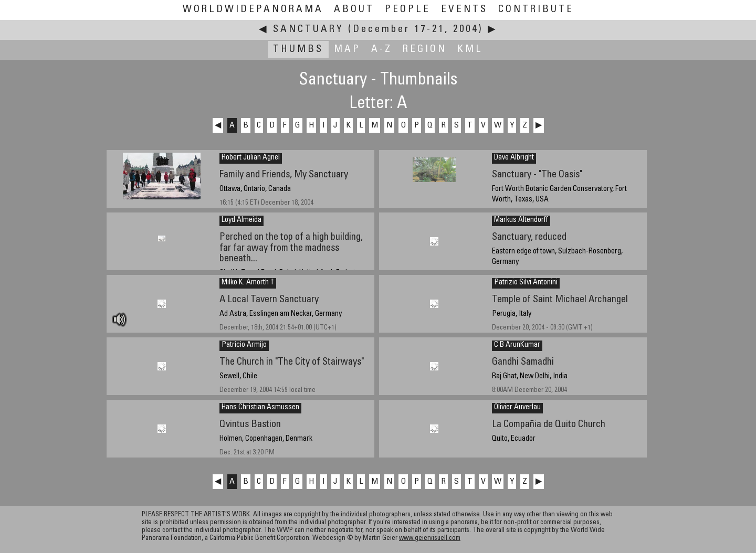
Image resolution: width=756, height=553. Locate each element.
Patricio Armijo (244, 345)
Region (425, 50)
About (354, 10)
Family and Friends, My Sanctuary (284, 175)
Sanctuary (308, 30)
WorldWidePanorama (253, 10)
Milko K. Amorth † (248, 283)
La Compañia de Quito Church (549, 425)
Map (347, 50)
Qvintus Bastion (250, 425)
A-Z (382, 50)
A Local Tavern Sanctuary (269, 300)
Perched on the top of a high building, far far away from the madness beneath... (291, 248)
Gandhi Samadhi (523, 362)
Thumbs (298, 50)
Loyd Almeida (241, 220)
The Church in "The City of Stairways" (292, 362)
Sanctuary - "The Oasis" (537, 175)
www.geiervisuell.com (430, 539)
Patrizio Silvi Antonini (526, 283)
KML (470, 50)
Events (464, 10)
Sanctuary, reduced (529, 237)
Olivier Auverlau (517, 408)
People (408, 10)
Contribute (536, 10)
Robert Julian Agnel (251, 158)
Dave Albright (514, 158)
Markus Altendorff (521, 220)
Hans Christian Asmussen (260, 408)
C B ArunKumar (517, 345)
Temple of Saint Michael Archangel (560, 300)
